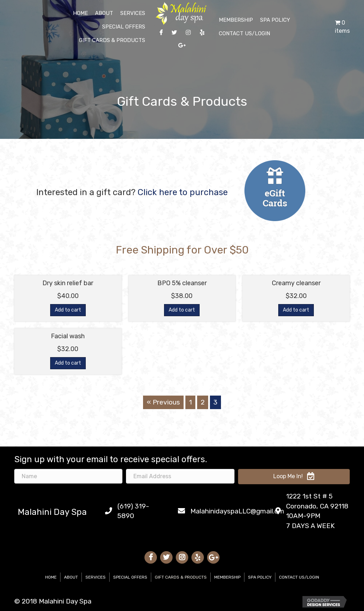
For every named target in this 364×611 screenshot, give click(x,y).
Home (51, 577)
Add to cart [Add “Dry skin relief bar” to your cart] (68, 310)
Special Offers (130, 577)
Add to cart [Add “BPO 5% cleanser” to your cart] (182, 310)
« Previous (163, 402)
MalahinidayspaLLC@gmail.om (237, 511)
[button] (294, 477)
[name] (68, 476)
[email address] (180, 476)
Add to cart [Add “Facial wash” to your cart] (68, 363)
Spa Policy (260, 577)
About (71, 577)
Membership (227, 577)
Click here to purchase (183, 192)
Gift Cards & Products (181, 577)
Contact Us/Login (299, 577)
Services (96, 577)
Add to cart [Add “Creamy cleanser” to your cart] (296, 310)
